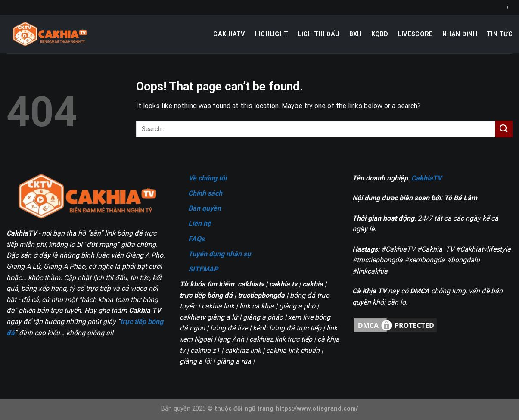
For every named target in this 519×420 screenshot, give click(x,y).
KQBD (380, 34)
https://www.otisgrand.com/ (317, 409)
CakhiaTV (229, 34)
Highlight (272, 34)
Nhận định (460, 34)
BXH (356, 34)
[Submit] (504, 129)
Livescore (416, 34)
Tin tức (500, 34)
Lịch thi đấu (319, 34)
